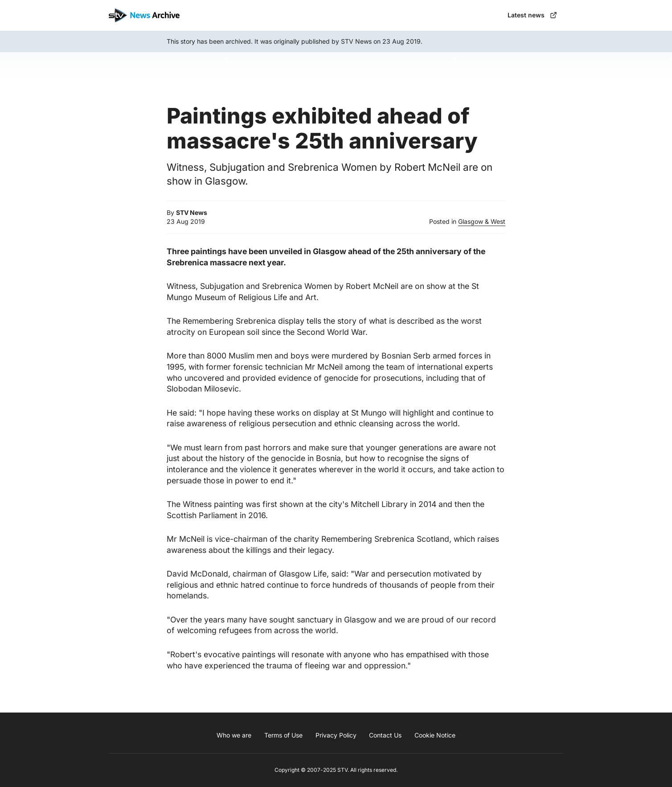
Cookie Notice (435, 735)
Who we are (234, 735)
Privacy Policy (336, 735)
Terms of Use (283, 735)
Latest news (532, 15)
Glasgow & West (482, 221)
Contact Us (385, 735)
